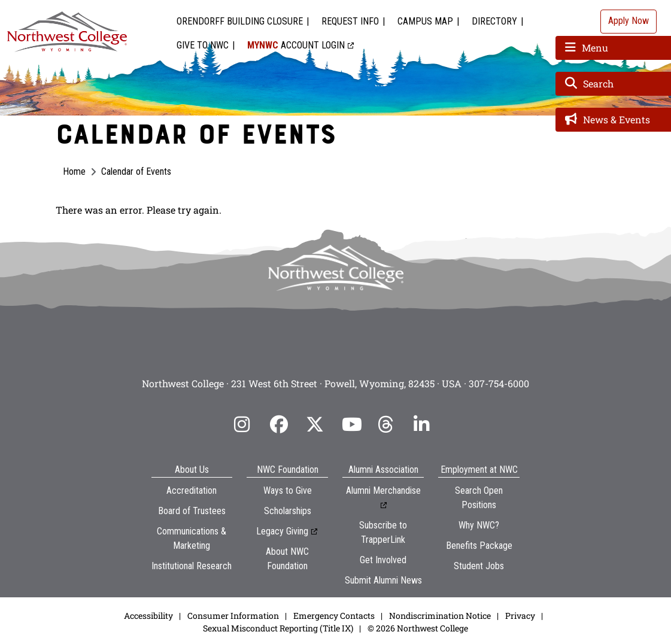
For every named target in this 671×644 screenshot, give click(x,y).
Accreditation (192, 490)
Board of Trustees (192, 511)
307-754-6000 (499, 383)
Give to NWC (203, 45)
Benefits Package (479, 546)
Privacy (520, 616)
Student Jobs (479, 566)
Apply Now (629, 21)
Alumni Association (383, 470)
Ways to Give (288, 490)
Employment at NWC (479, 470)
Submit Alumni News (383, 580)
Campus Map (425, 21)
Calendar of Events (136, 171)
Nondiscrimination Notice (440, 616)
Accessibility (148, 616)
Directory (494, 21)
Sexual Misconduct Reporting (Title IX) (278, 628)
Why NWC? (479, 525)
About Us (192, 470)
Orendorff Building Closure (240, 21)
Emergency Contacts (334, 616)
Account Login (296, 45)
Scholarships (288, 511)
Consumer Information (233, 616)
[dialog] (635, 608)
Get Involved (383, 560)
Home (74, 171)
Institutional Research (192, 566)
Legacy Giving (282, 531)
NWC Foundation (288, 470)
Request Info (350, 21)
